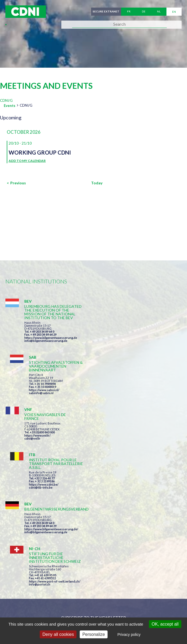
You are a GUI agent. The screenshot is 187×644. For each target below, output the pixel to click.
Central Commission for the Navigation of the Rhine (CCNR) (68, 607)
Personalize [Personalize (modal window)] (94, 634)
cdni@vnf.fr (32, 394)
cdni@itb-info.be (130, 398)
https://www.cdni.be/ (133, 395)
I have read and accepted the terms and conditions (96, 516)
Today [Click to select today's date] (97, 183)
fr (129, 12)
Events (10, 106)
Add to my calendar (27, 161)
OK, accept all (165, 624)
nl (159, 12)
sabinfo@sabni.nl (130, 337)
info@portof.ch (128, 454)
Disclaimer (148, 607)
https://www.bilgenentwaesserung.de (51, 345)
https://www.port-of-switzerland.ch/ (143, 451)
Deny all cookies (58, 634)
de (144, 12)
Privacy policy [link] (129, 635)
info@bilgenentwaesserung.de (46, 348)
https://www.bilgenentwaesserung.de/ (51, 440)
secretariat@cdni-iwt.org (121, 579)
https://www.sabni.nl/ (133, 334)
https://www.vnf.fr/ (37, 391)
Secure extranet (106, 12)
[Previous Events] (16, 183)
